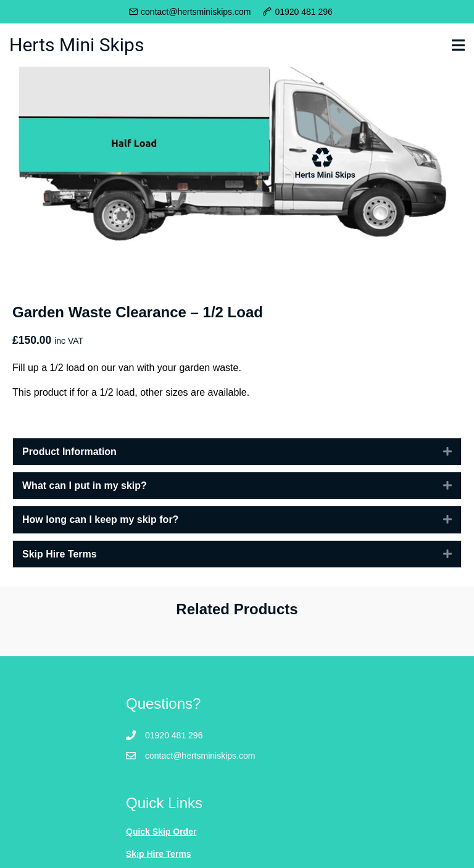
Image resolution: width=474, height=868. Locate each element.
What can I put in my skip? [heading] (85, 486)
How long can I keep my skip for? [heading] (100, 520)
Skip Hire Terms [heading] (60, 554)
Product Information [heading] (69, 452)
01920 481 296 (303, 12)
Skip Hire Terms (159, 854)
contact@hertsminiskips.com (196, 12)
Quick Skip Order (161, 832)
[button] (438, 452)
